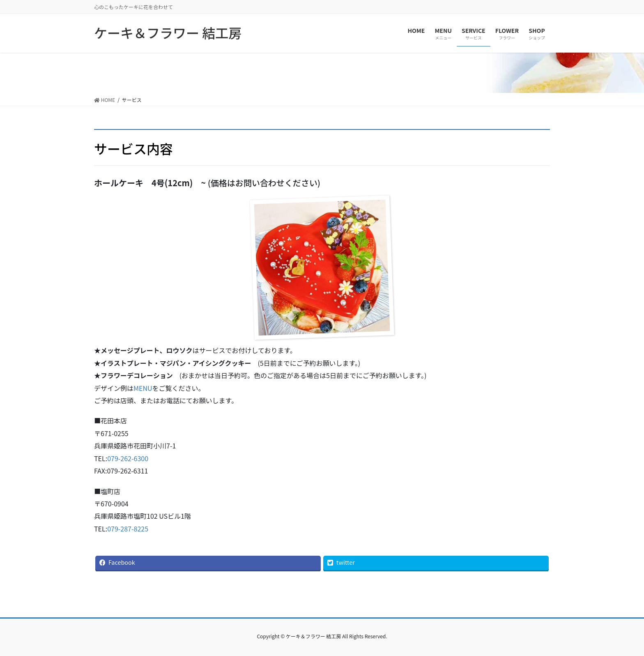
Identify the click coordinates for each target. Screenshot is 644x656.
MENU (143, 388)
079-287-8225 (128, 529)
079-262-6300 (128, 458)
